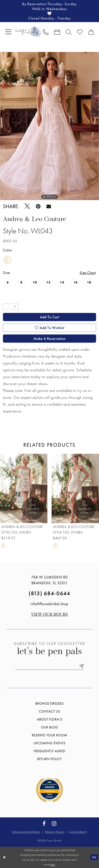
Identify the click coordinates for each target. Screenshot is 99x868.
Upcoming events (49, 743)
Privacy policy (55, 832)
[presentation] (24, 488)
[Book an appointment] (57, 32)
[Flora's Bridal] (28, 32)
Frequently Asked (49, 751)
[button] (8, 32)
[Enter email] (49, 666)
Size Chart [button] (88, 273)
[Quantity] (11, 307)
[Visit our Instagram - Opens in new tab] (54, 824)
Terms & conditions (26, 832)
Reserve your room (49, 735)
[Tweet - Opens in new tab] (27, 206)
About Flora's (49, 719)
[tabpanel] (49, 126)
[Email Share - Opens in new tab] (49, 206)
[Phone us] (46, 32)
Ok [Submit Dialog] (94, 857)
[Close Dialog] (4, 857)
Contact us (49, 711)
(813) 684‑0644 (49, 593)
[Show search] (69, 32)
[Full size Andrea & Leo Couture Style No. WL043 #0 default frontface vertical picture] (49, 126)
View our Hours (49, 615)
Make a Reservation (50, 339)
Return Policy (49, 759)
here (52, 864)
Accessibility (78, 832)
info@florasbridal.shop (49, 604)
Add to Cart (50, 317)
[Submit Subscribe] (80, 666)
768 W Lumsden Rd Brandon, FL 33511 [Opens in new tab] (49, 580)
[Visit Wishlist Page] (80, 32)
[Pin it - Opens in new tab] (38, 206)
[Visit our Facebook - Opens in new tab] (44, 824)
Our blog (50, 727)
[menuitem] (8, 32)
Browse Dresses (49, 703)
